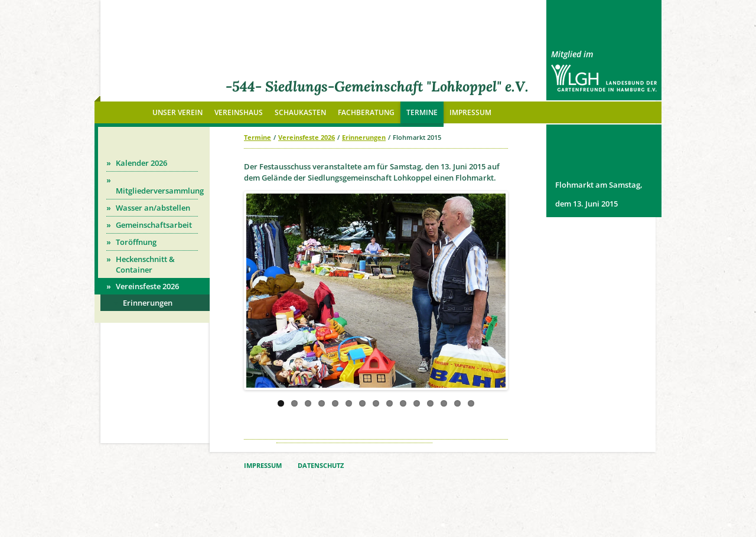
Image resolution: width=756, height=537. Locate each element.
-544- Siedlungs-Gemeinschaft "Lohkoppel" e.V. (377, 86)
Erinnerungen (364, 137)
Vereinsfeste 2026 (307, 137)
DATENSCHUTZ (321, 466)
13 (444, 403)
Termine (258, 137)
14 (457, 403)
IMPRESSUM (263, 466)
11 (417, 403)
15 (471, 403)
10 (403, 403)
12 (430, 403)
